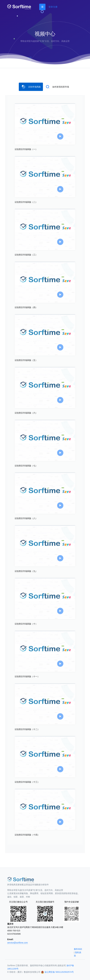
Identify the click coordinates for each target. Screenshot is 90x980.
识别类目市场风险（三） (26, 255)
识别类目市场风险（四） (26, 307)
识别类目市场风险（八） (26, 518)
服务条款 (78, 949)
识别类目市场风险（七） (26, 466)
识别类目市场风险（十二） (27, 729)
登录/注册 (53, 7)
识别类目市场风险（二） (26, 202)
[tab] (31, 87)
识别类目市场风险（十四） (27, 835)
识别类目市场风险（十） (26, 624)
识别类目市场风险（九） (26, 571)
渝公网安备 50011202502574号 (59, 972)
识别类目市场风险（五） (26, 360)
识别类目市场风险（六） (26, 413)
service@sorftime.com (18, 943)
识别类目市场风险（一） (26, 149)
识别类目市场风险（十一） (27, 676)
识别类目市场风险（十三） (27, 782)
